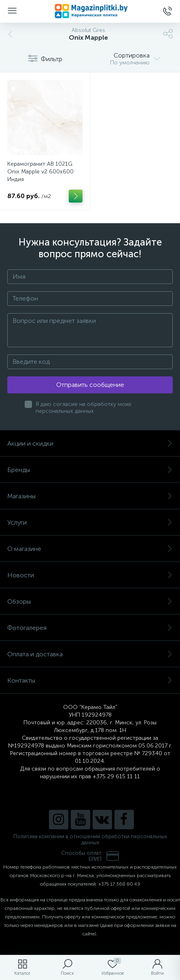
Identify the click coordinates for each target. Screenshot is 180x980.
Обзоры (90, 601)
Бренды (90, 470)
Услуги (90, 522)
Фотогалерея (90, 628)
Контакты (90, 680)
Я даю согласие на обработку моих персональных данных (84, 408)
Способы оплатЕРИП (90, 856)
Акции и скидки (90, 443)
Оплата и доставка (90, 654)
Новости (90, 575)
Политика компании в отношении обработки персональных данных (90, 839)
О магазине (90, 549)
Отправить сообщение (90, 385)
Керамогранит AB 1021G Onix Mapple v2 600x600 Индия (40, 172)
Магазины (90, 496)
